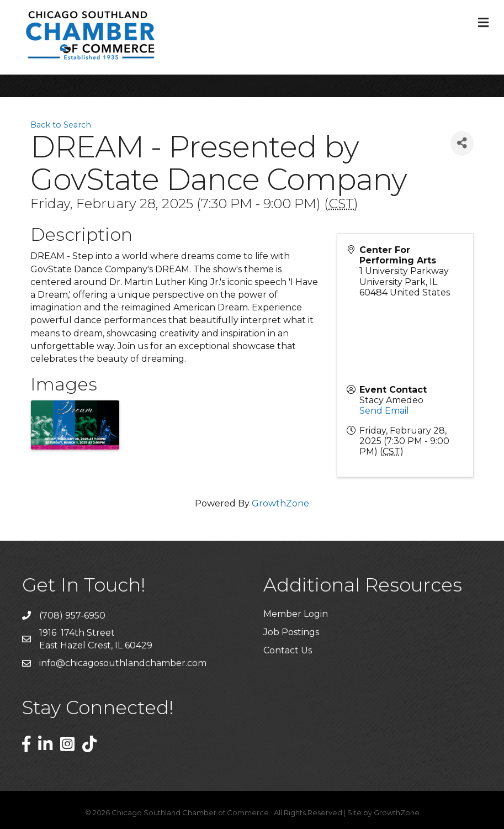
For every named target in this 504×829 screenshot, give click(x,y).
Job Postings (291, 632)
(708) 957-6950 (72, 616)
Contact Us (288, 650)
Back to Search (61, 125)
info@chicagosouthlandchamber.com (123, 663)
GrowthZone (280, 503)
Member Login (296, 614)
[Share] (462, 143)
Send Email (384, 411)
